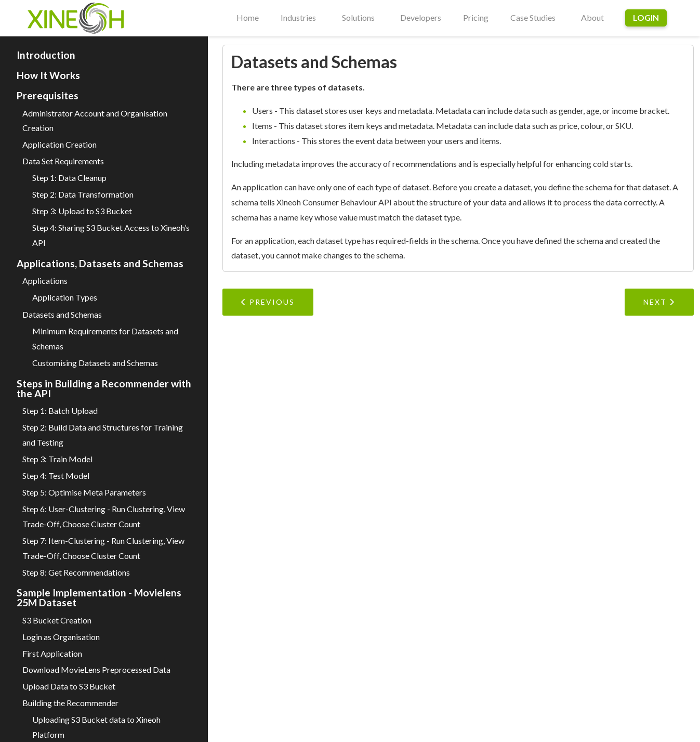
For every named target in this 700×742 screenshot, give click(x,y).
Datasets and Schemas (62, 314)
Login (646, 17)
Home (248, 17)
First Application (52, 653)
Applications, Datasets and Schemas (100, 263)
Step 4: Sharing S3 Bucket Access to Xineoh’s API (111, 235)
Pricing (476, 17)
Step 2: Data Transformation (83, 194)
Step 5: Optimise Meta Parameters (84, 492)
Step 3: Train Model (57, 459)
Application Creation (60, 144)
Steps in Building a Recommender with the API (104, 388)
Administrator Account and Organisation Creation (95, 121)
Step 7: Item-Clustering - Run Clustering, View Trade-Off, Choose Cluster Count (103, 548)
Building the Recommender (70, 703)
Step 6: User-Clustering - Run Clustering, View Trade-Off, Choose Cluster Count (104, 516)
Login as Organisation (61, 637)
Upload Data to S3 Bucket (69, 686)
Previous (268, 302)
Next (659, 302)
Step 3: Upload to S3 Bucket (82, 211)
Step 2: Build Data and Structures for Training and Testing (103, 435)
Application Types (65, 297)
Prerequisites (48, 95)
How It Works (48, 75)
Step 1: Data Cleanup (69, 178)
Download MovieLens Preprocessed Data (96, 669)
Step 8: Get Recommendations (76, 572)
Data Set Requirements (63, 161)
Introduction (46, 55)
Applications (45, 281)
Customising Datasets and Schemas (95, 363)
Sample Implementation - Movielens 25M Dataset (99, 597)
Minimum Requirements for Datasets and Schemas (105, 339)
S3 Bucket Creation (57, 620)
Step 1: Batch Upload (60, 411)
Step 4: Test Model (56, 476)
